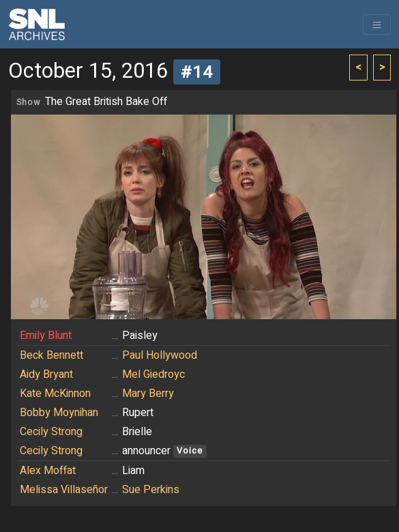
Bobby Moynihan (59, 413)
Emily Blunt (46, 336)
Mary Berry (148, 394)
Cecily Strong (51, 432)
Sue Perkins (151, 490)
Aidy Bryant (46, 374)
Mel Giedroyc (153, 374)
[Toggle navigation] (377, 25)
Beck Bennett (51, 355)
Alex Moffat (48, 471)
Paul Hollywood (160, 355)
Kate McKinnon (55, 394)
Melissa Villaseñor (64, 490)
